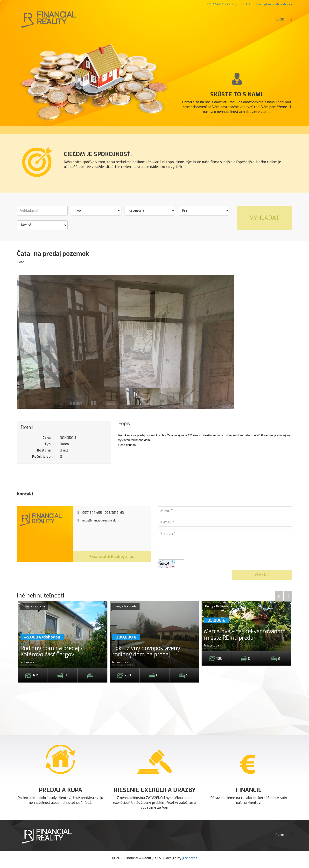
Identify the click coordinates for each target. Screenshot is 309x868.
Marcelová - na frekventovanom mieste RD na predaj (245, 635)
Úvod (280, 20)
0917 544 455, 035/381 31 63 (229, 4)
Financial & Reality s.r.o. (112, 557)
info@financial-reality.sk (275, 4)
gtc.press (190, 858)
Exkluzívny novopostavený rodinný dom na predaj (146, 651)
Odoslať (262, 575)
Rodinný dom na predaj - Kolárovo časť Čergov (52, 651)
